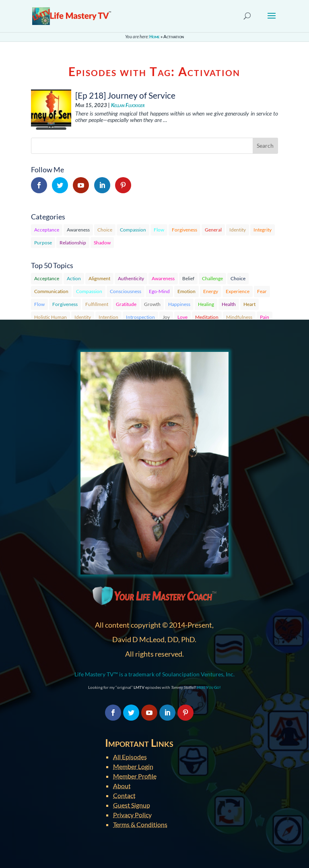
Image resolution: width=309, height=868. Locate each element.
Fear (262, 291)
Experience (238, 291)
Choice (105, 230)
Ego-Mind (159, 291)
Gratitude (126, 304)
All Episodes (130, 757)
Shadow (102, 243)
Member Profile (135, 776)
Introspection (140, 317)
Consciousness (126, 291)
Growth (152, 304)
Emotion (186, 291)
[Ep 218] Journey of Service (125, 95)
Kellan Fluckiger (128, 105)
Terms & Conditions (140, 824)
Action (74, 278)
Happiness (179, 304)
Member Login (133, 766)
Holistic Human (50, 317)
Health (229, 304)
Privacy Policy (132, 815)
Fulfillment (97, 304)
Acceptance (47, 230)
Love (182, 317)
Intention (108, 317)
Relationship (73, 243)
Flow (159, 230)
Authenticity (131, 278)
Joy (166, 317)
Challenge (212, 278)
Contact (124, 795)
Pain (265, 317)
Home (154, 36)
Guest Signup (132, 805)
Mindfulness (239, 317)
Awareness (78, 230)
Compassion (133, 230)
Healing (206, 304)
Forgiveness (184, 230)
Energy (211, 291)
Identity (238, 230)
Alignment (99, 278)
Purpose (43, 243)
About (122, 786)
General (213, 230)
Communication (51, 291)
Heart (249, 304)
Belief (188, 278)
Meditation (207, 317)
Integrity (263, 230)
